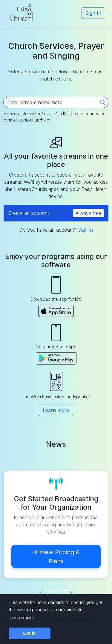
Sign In (93, 13)
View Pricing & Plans (56, 557)
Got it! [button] (30, 633)
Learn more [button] (22, 618)
